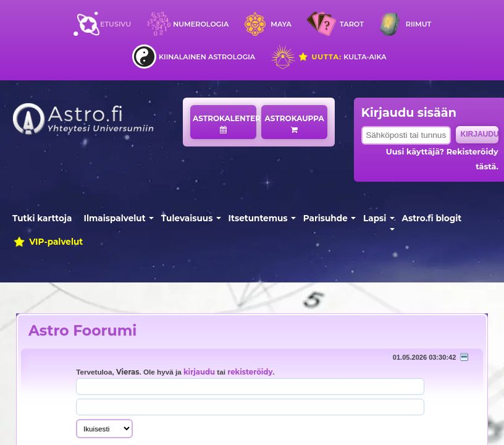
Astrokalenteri (225, 124)
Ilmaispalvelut (115, 218)
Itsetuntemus (258, 218)
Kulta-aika (342, 57)
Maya (281, 24)
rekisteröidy (250, 372)
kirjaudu (199, 372)
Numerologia (201, 24)
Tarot (352, 24)
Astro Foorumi (82, 330)
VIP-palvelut (48, 242)
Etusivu (115, 24)
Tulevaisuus (187, 218)
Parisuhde (325, 218)
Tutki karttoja (42, 218)
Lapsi (375, 218)
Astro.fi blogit (432, 218)
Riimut (418, 24)
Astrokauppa (295, 124)
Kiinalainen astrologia (207, 57)
